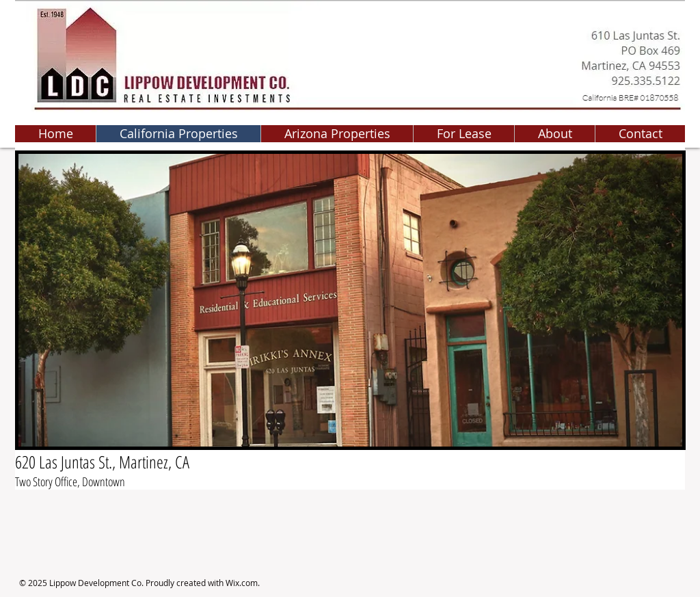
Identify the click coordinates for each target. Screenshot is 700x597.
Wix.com (242, 583)
